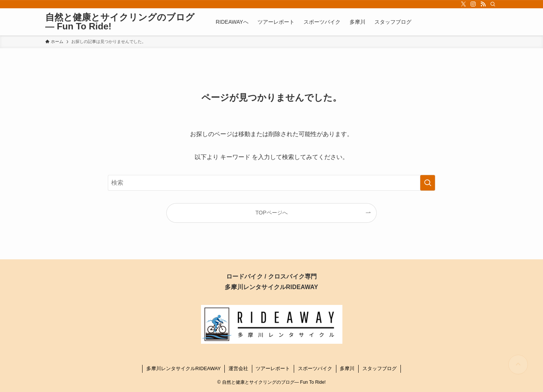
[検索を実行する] (428, 183)
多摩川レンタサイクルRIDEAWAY (183, 368)
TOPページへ (271, 213)
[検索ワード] (271, 183)
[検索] (493, 4)
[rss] (483, 4)
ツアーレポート (273, 368)
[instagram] (473, 4)
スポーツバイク (315, 368)
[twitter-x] (463, 4)
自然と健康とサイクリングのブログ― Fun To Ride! (120, 22)
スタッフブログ (380, 368)
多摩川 (347, 368)
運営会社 (238, 368)
